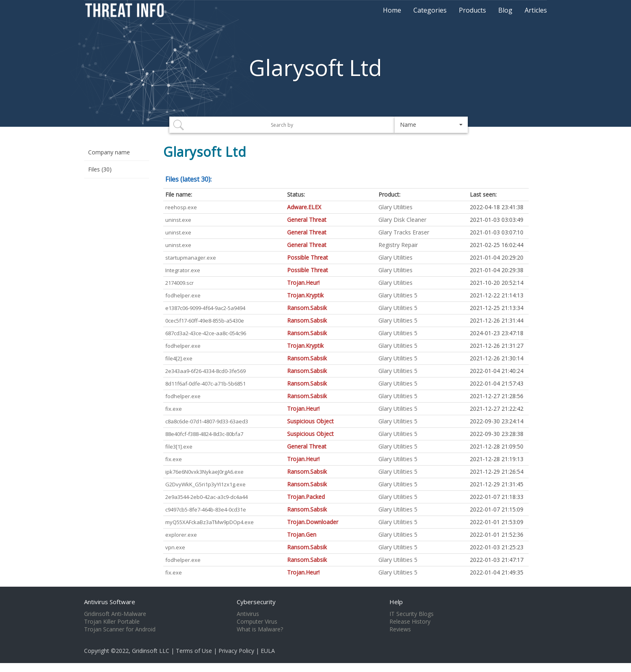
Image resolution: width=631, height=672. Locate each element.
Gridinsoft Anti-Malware (115, 614)
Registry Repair (398, 245)
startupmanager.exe (191, 258)
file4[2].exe (179, 358)
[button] (431, 125)
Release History (410, 622)
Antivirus (248, 614)
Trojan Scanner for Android (120, 629)
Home (392, 10)
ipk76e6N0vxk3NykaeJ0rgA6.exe (204, 472)
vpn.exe (175, 547)
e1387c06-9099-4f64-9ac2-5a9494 (205, 308)
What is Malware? (260, 629)
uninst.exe (178, 220)
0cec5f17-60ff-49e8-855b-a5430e (205, 321)
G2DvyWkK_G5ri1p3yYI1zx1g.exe (205, 484)
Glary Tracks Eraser (404, 232)
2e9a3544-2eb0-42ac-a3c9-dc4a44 (206, 497)
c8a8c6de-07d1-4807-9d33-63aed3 (207, 421)
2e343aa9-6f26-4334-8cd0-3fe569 (205, 371)
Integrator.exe (183, 270)
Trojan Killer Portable (112, 622)
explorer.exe (181, 535)
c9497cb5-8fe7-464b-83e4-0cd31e (206, 509)
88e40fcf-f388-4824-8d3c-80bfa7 (204, 434)
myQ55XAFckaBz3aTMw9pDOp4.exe (210, 522)
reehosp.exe (181, 207)
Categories (430, 10)
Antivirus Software (110, 602)
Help (396, 602)
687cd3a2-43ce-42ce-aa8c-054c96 (206, 333)
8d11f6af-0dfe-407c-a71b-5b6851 (205, 384)
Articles (536, 10)
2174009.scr (179, 283)
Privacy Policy (236, 651)
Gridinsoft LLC (151, 651)
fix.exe (174, 409)
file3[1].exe (179, 447)
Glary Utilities (395, 207)
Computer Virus (257, 622)
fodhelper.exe (183, 295)
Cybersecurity (256, 602)
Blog (505, 10)
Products (472, 10)
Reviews (400, 629)
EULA (268, 651)
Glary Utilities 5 (398, 295)
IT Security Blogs (412, 614)
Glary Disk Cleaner (402, 220)
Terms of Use (194, 651)
